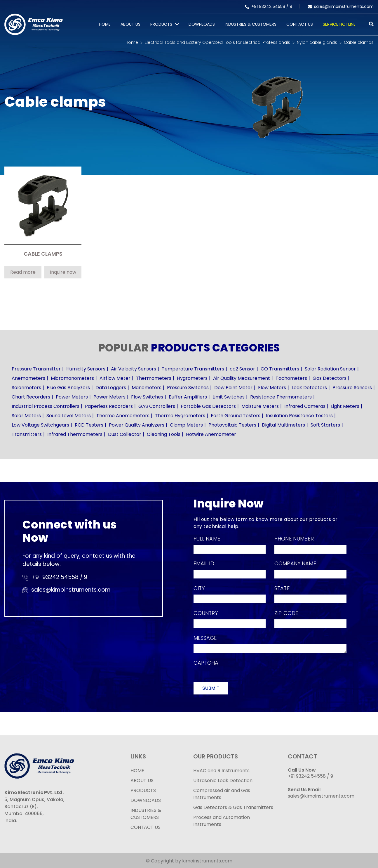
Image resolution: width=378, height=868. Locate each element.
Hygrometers (192, 378)
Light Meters (345, 406)
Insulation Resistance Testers (299, 416)
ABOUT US (142, 780)
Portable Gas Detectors (208, 406)
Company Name (295, 563)
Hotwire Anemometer (211, 434)
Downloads (202, 24)
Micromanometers (72, 378)
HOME (137, 771)
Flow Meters (272, 388)
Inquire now (63, 272)
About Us (130, 24)
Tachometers (291, 378)
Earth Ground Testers (236, 416)
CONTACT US (146, 827)
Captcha (206, 663)
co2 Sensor (242, 369)
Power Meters (72, 397)
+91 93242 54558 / (267, 6)
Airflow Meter (115, 378)
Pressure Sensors (352, 388)
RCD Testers (89, 425)
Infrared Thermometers (75, 434)
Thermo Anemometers (123, 416)
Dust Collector (125, 434)
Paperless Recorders (109, 406)
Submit (211, 688)
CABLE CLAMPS (43, 254)
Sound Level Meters (69, 416)
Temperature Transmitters (193, 369)
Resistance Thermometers (281, 397)
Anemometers (28, 378)
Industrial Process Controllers (46, 406)
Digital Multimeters (283, 425)
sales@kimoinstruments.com (341, 6)
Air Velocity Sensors (134, 369)
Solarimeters (26, 388)
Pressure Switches (188, 388)
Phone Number (294, 539)
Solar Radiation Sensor (330, 369)
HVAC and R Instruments (221, 771)
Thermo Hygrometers (180, 416)
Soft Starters (325, 425)
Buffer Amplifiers (188, 397)
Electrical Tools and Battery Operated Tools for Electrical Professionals (217, 42)
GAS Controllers (157, 406)
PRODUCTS (161, 24)
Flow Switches (147, 397)
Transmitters (27, 434)
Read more (23, 272)
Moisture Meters (260, 406)
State (282, 588)
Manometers (147, 388)
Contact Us (300, 24)
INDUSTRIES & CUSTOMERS (146, 814)
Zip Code (286, 613)
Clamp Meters (186, 425)
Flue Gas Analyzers (68, 388)
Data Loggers (111, 388)
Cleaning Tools (164, 434)
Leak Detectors (309, 388)
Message (205, 638)
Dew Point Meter (233, 388)
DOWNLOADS (146, 800)
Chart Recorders (31, 397)
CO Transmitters (280, 369)
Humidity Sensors (86, 369)
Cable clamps (359, 42)
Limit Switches (229, 397)
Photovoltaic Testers (232, 425)
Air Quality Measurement (242, 378)
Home (105, 24)
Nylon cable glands (317, 42)
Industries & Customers (251, 24)
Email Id (204, 563)
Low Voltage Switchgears (40, 425)
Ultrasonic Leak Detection (223, 780)
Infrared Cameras (305, 406)
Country (206, 613)
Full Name (207, 539)
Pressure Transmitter (36, 369)
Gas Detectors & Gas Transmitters (233, 807)
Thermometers (154, 378)
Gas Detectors (330, 378)
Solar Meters (26, 416)
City (199, 588)
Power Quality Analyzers (137, 425)
